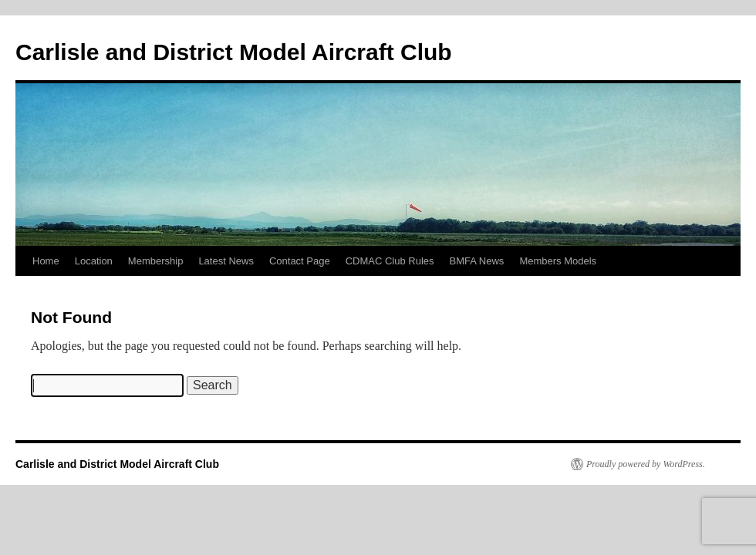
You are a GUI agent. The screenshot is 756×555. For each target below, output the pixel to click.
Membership (156, 261)
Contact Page (300, 261)
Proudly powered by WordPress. (646, 464)
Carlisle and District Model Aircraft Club (234, 52)
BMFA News (477, 261)
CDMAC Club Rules (390, 261)
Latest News (226, 261)
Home (46, 261)
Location (94, 261)
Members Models (558, 261)
